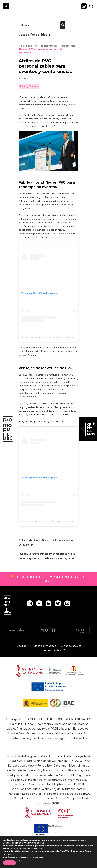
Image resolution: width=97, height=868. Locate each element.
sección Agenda (27, 355)
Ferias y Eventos (67, 46)
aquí (41, 857)
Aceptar (9, 863)
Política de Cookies (71, 646)
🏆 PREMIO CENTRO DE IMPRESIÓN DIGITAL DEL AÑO (49, 579)
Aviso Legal (22, 646)
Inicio (21, 46)
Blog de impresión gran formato (41, 46)
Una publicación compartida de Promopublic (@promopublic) (51, 337)
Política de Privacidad (44, 646)
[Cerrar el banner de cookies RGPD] (19, 863)
